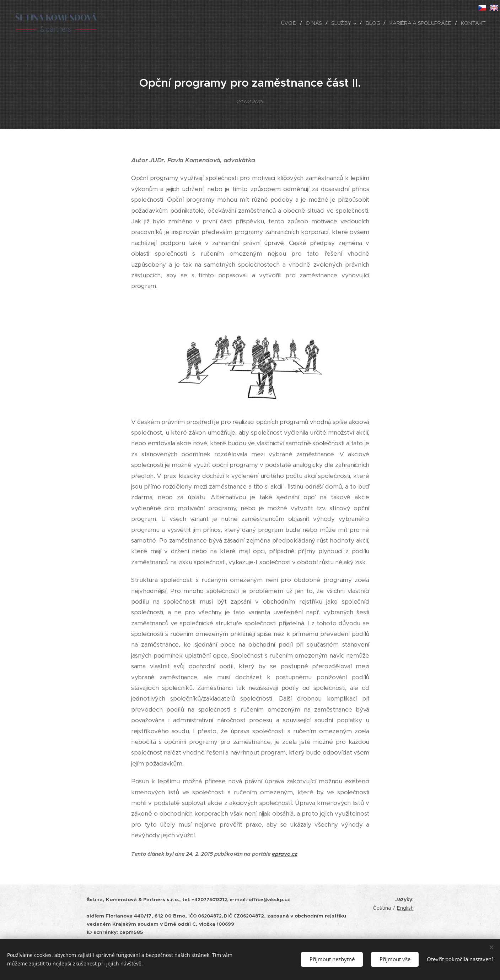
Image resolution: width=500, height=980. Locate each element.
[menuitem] (292, 23)
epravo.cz (284, 853)
